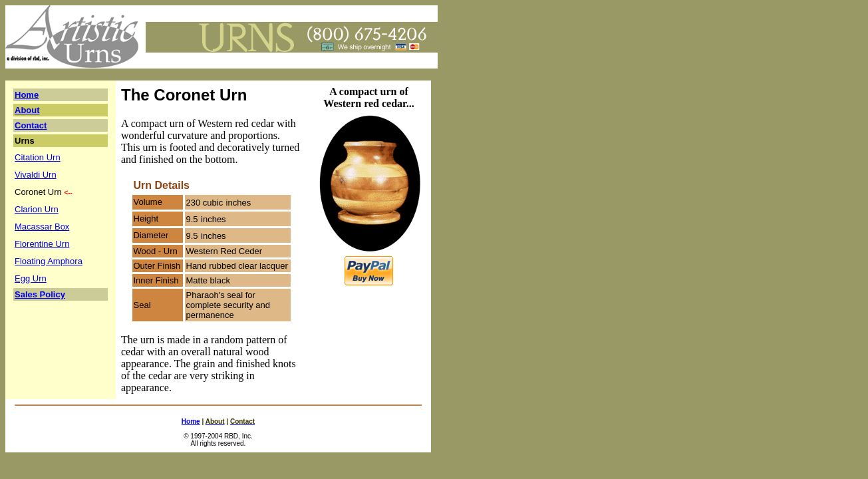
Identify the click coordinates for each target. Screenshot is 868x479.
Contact (31, 125)
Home (27, 95)
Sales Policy (40, 294)
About (27, 110)
